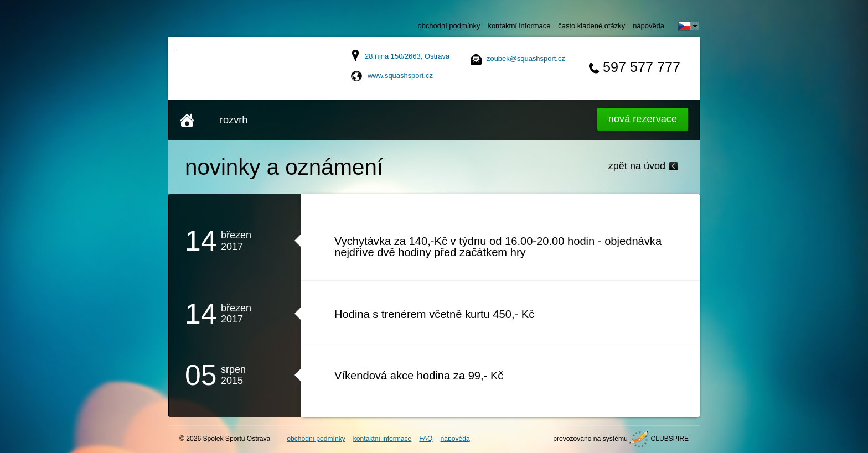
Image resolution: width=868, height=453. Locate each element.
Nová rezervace (643, 119)
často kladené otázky (591, 26)
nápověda (649, 26)
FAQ (426, 439)
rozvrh (234, 120)
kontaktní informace (519, 26)
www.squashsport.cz (400, 75)
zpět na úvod (637, 166)
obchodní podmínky (449, 26)
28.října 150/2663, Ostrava (407, 56)
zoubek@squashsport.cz (526, 58)
